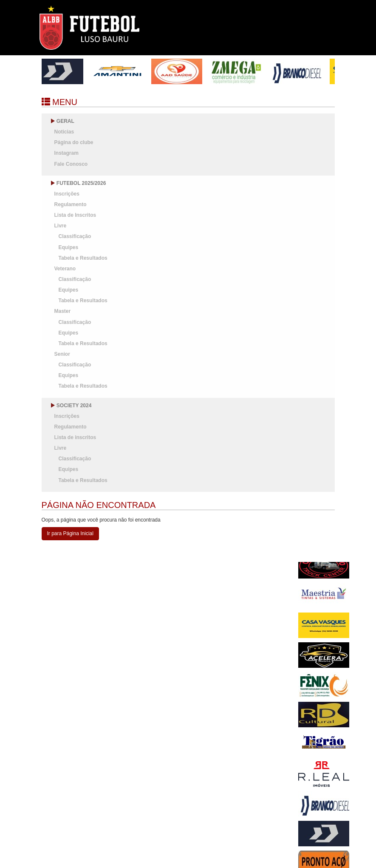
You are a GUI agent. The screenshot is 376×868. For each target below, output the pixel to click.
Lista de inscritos (75, 437)
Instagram (66, 153)
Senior (62, 354)
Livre (61, 226)
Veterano (65, 269)
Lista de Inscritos (75, 215)
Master (63, 311)
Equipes (69, 247)
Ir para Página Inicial (70, 533)
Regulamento (71, 204)
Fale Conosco (71, 164)
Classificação (75, 236)
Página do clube (74, 142)
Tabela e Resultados (83, 258)
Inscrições (67, 194)
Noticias (64, 132)
